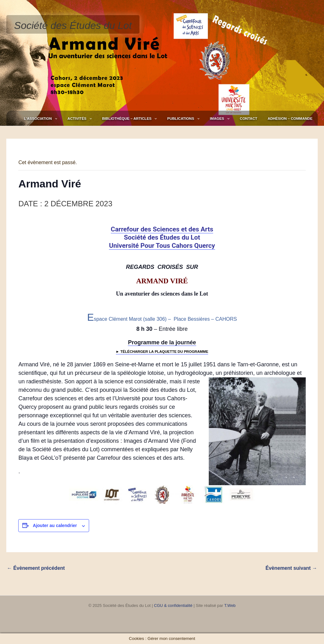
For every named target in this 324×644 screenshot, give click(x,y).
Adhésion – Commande (294, 119)
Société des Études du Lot (73, 25)
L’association (84, 119)
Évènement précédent (36, 568)
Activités (117, 119)
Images (236, 119)
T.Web (230, 605)
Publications (207, 119)
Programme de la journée (162, 342)
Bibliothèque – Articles (160, 119)
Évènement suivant (291, 568)
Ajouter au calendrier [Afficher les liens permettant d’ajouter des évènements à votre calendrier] (55, 525)
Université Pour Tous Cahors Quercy (162, 246)
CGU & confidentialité (173, 605)
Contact (259, 119)
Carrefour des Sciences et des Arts (162, 229)
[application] (98, 119)
